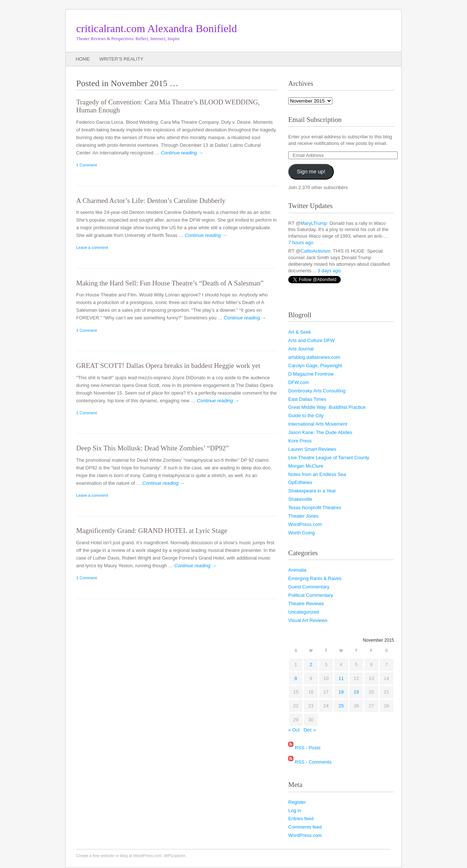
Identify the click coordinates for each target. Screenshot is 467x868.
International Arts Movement (318, 424)
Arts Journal (301, 349)
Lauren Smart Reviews (312, 449)
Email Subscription (315, 120)
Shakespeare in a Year (312, 491)
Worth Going (302, 533)
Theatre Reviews (306, 604)
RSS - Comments (313, 762)
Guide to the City (306, 416)
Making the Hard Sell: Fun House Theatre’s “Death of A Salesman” (170, 283)
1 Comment (87, 165)
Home (83, 59)
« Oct (294, 730)
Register (297, 802)
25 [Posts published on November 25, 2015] (341, 706)
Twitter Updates (310, 206)
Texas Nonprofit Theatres (315, 508)
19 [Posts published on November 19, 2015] (356, 692)
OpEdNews (300, 482)
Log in (295, 811)
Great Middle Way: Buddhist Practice (327, 407)
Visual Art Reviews (308, 620)
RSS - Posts (308, 748)
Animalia (297, 570)
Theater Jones (303, 516)
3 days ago (329, 271)
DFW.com (299, 382)
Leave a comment (92, 247)
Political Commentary (311, 595)
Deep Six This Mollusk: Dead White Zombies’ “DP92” (153, 448)
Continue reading (182, 153)
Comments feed (305, 827)
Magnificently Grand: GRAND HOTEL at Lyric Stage (152, 531)
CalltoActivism (316, 251)
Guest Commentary (309, 587)
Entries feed (301, 819)
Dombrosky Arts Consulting (317, 391)
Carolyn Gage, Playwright (315, 366)
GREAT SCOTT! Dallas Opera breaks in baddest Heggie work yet (168, 366)
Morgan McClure (306, 466)
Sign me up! (311, 172)
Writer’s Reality (121, 59)
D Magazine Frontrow (311, 374)
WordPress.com (305, 524)
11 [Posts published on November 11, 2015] (341, 678)
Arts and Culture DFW (311, 340)
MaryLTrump (314, 223)
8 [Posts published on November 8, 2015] (296, 678)
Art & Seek (300, 332)
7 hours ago (301, 243)
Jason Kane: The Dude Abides (320, 432)
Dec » (310, 730)
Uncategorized (304, 612)
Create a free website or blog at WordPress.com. (120, 856)
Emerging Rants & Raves (315, 578)
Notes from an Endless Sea (317, 474)
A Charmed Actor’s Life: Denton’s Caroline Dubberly (151, 201)
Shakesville (300, 499)
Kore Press (300, 441)
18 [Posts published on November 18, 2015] (341, 692)
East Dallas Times (307, 399)
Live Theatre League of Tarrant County (329, 458)
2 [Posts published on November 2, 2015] (311, 665)
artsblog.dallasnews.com (314, 357)
